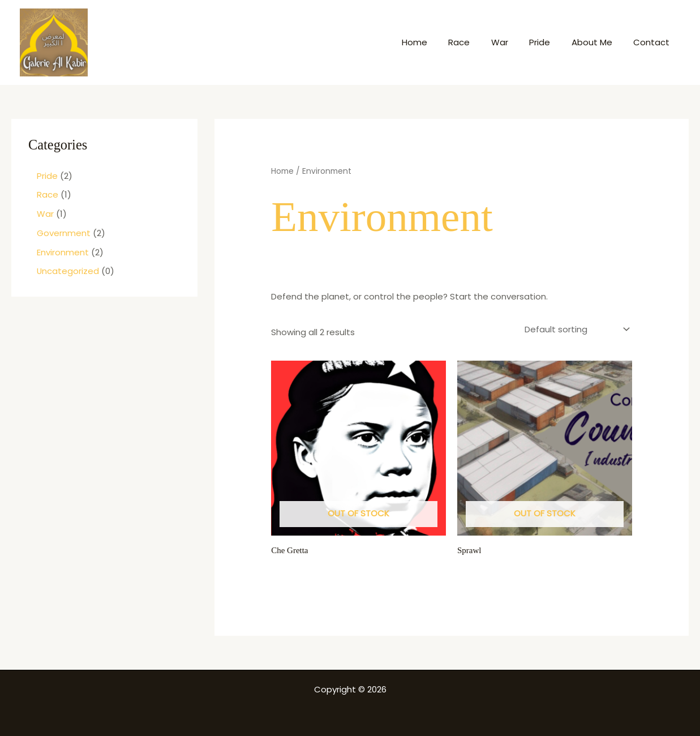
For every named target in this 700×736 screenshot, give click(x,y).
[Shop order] (576, 328)
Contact (654, 42)
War (514, 42)
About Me (598, 42)
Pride (550, 42)
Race (478, 42)
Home (438, 42)
